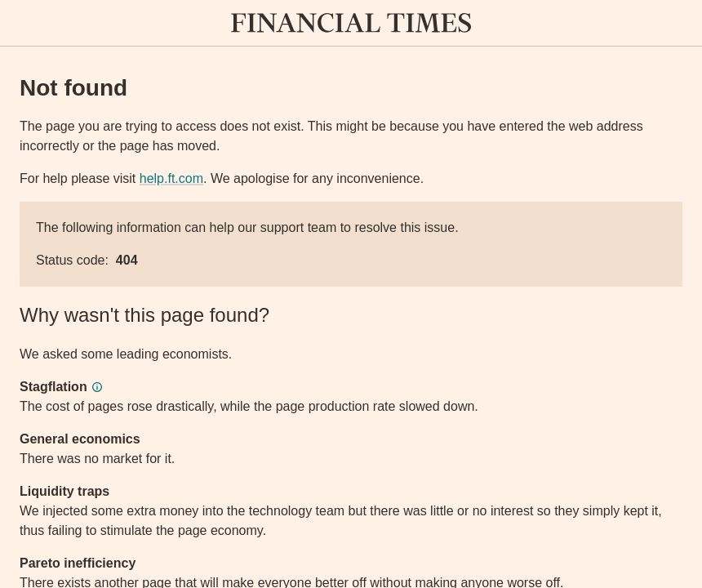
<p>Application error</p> (351, 294)
